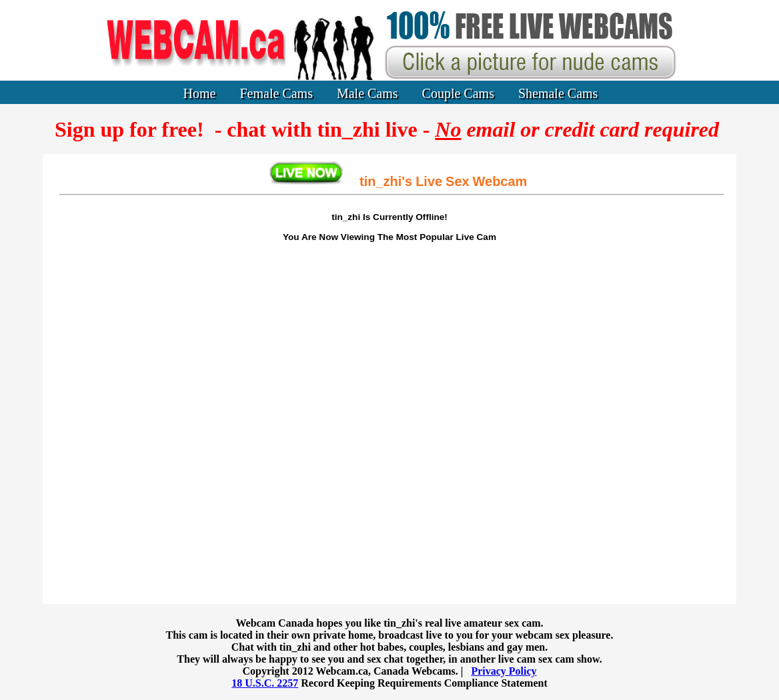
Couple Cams (458, 93)
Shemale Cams (558, 93)
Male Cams (367, 93)
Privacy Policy (504, 671)
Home (200, 93)
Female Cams (276, 93)
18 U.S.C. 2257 (265, 683)
